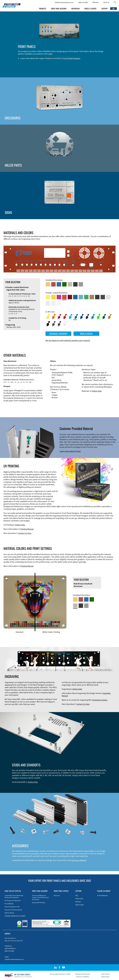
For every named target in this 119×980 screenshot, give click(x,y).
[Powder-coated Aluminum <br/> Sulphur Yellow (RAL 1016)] (48, 297)
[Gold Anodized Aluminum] (48, 284)
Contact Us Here (25, 533)
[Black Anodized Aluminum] (75, 284)
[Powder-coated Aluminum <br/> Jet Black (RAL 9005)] (97, 297)
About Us (106, 2)
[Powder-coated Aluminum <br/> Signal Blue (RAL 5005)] (75, 297)
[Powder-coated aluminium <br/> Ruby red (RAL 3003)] (70, 297)
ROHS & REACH (86, 334)
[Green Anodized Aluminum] (64, 284)
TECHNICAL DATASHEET (58, 334)
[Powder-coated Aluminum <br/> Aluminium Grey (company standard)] (108, 297)
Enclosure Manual (79, 860)
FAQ (77, 895)
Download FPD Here (39, 903)
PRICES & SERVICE (90, 9)
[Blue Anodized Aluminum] (59, 284)
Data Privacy (105, 977)
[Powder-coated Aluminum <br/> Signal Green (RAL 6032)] (86, 297)
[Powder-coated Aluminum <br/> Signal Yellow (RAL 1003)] (53, 297)
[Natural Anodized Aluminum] (81, 284)
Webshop (96, 2)
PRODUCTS (43, 9)
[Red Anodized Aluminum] (53, 284)
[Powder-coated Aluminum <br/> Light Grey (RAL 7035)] (48, 303)
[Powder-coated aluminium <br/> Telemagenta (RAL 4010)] (59, 297)
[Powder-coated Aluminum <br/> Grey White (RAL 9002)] (53, 303)
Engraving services (100, 700)
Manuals (78, 902)
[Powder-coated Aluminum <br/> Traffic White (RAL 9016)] (59, 303)
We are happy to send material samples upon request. (68, 340)
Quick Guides (80, 905)
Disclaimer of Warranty (83, 974)
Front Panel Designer (72, 58)
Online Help (97, 391)
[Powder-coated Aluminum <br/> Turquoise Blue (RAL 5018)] (81, 297)
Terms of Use (105, 974)
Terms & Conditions (83, 977)
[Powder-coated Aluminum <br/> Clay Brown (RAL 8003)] (92, 297)
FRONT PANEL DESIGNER (59, 9)
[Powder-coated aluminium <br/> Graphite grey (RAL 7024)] (103, 297)
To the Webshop (102, 895)
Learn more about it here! (70, 451)
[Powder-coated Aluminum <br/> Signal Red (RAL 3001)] (64, 297)
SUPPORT (104, 9)
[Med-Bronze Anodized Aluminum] (70, 284)
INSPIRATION (75, 9)
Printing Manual (27, 529)
